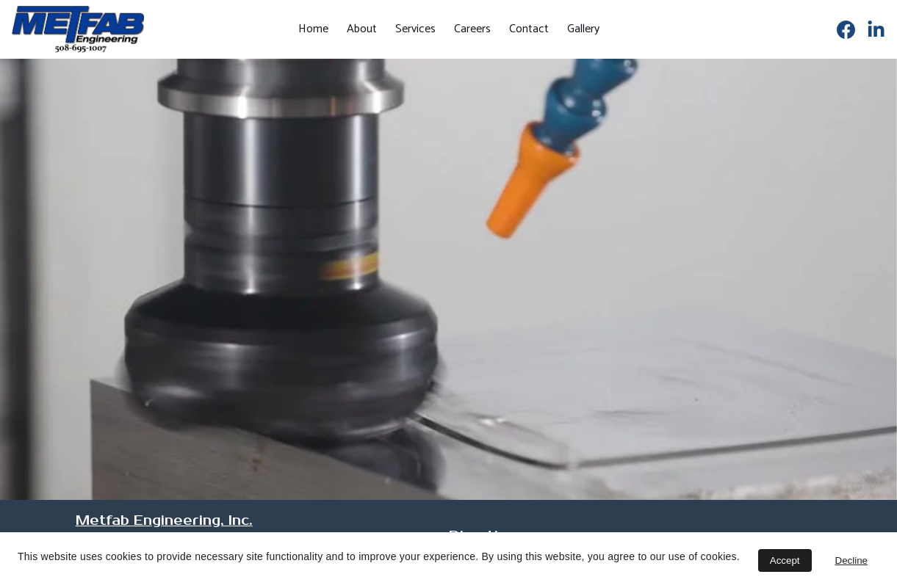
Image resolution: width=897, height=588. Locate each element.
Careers (472, 29)
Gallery (583, 29)
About (362, 29)
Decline (851, 560)
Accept (785, 560)
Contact (529, 29)
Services (415, 29)
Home (313, 29)
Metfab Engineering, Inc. (164, 520)
